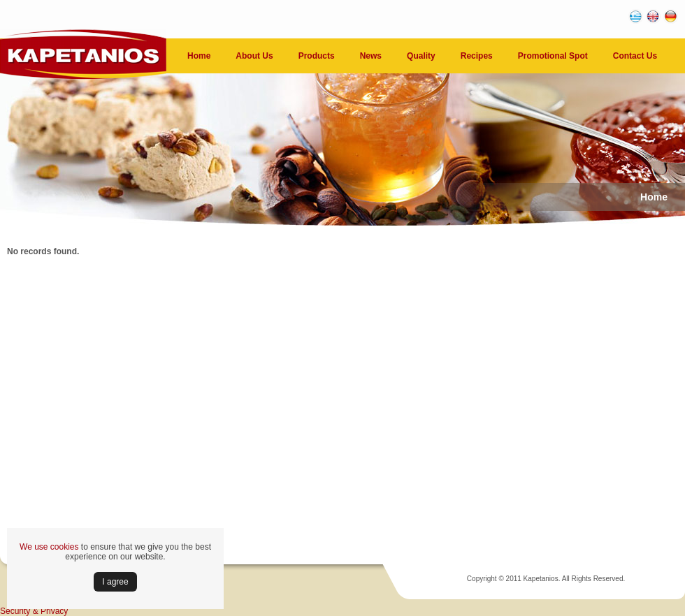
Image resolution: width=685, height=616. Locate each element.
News (371, 56)
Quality (421, 56)
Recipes (477, 56)
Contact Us (635, 56)
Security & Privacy (34, 611)
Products (317, 56)
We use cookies (49, 547)
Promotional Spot (553, 56)
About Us (254, 56)
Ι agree (115, 582)
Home (199, 56)
